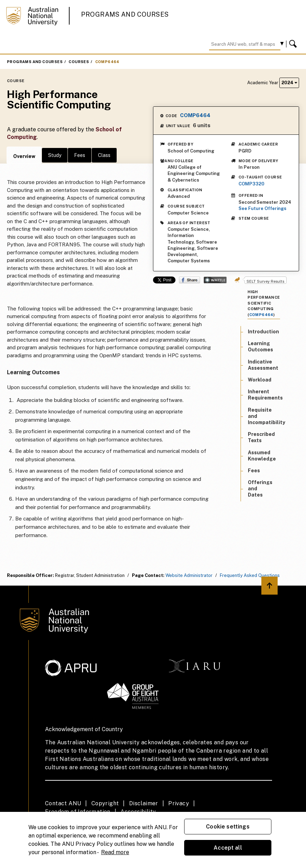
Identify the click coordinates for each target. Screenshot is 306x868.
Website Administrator (189, 575)
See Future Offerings (262, 208)
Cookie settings (228, 827)
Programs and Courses (125, 14)
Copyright (105, 803)
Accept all (228, 848)
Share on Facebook (190, 280)
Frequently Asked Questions (250, 575)
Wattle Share (215, 280)
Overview (24, 156)
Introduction (263, 332)
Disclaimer (144, 803)
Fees (80, 155)
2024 (289, 83)
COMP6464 (107, 62)
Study (55, 155)
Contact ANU (63, 803)
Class (104, 155)
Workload (260, 380)
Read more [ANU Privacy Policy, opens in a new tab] (115, 852)
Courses (79, 62)
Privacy (179, 803)
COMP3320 (251, 184)
